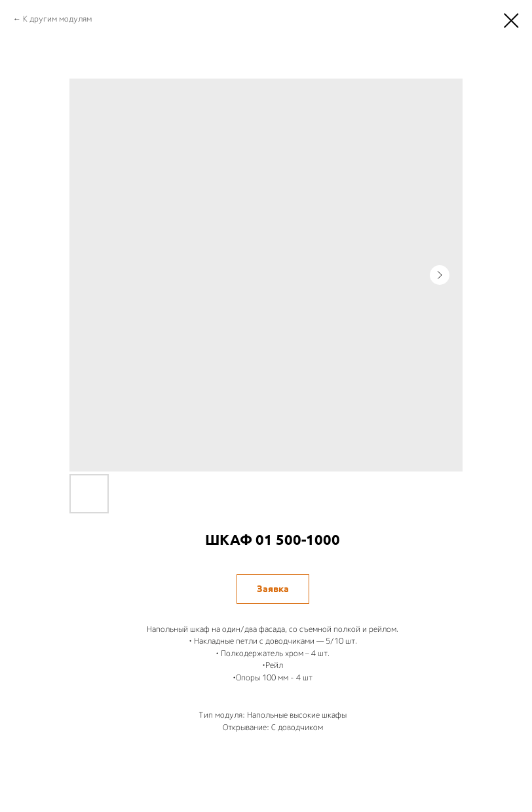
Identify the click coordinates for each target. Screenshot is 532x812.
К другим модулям (57, 19)
